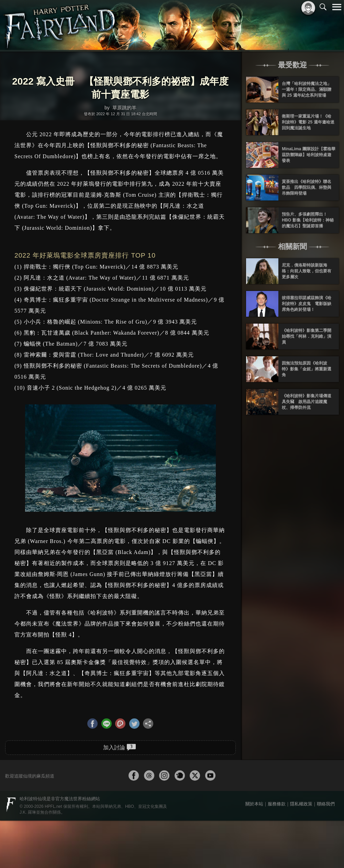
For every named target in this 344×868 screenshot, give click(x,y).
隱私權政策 (301, 804)
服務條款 (277, 804)
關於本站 (254, 804)
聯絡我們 (326, 804)
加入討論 (119, 747)
